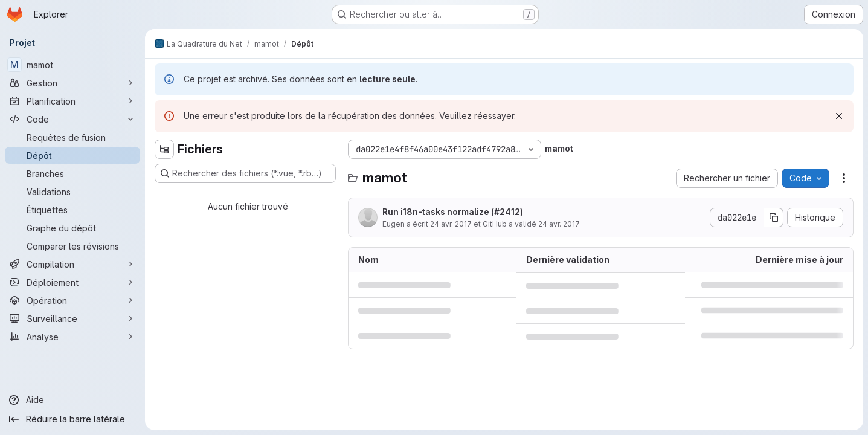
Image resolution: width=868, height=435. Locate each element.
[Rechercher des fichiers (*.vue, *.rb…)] (245, 173)
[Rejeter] (839, 116)
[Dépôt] (72, 155)
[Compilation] (72, 264)
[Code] (72, 119)
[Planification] (72, 101)
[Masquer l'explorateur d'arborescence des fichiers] (164, 149)
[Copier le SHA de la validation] (774, 217)
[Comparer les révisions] (72, 246)
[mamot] (72, 65)
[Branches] (72, 173)
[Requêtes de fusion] (72, 137)
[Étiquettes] (72, 210)
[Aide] (72, 400)
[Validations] (72, 192)
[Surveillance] (72, 318)
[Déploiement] (72, 282)
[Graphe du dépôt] (72, 228)
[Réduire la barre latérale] (72, 419)
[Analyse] (72, 337)
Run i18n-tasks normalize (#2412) (453, 212)
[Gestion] (72, 83)
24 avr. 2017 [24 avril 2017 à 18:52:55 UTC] (451, 224)
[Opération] (72, 300)
